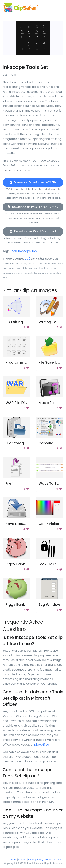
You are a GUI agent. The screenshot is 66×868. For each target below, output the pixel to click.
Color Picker (49, 524)
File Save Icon (51, 362)
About (13, 860)
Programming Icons (23, 362)
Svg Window (49, 604)
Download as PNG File (33, 207)
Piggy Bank (15, 564)
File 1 (9, 483)
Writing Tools (50, 322)
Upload (22, 860)
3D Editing (14, 322)
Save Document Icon (24, 524)
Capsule (46, 443)
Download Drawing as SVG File (33, 182)
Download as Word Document (33, 231)
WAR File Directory (21, 403)
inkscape (25, 251)
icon (14, 251)
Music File (47, 403)
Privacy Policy (36, 860)
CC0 (28, 259)
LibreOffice (42, 745)
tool (35, 251)
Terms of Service (54, 860)
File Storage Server (22, 443)
